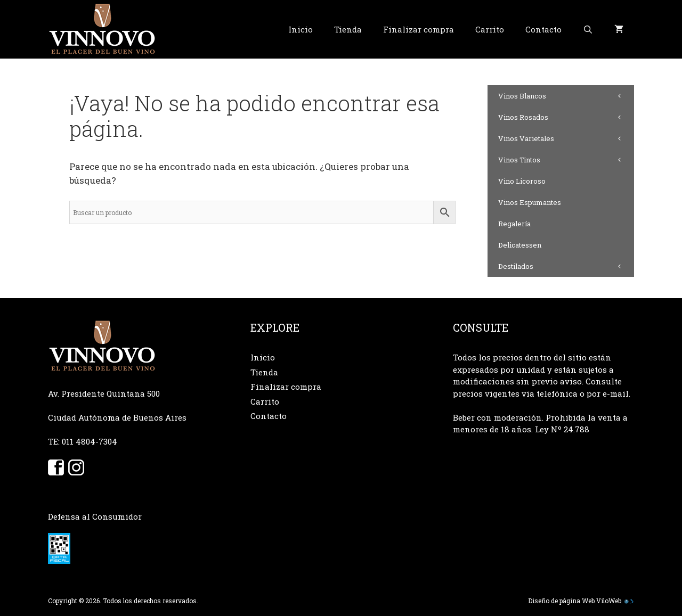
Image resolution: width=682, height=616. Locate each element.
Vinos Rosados (566, 117)
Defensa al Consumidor (95, 516)
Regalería (514, 224)
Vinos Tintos (566, 160)
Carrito (490, 29)
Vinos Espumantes (530, 202)
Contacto (543, 29)
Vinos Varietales (566, 138)
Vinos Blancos (566, 96)
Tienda (348, 29)
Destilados (566, 266)
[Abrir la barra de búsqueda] (588, 29)
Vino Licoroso (522, 181)
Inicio (301, 29)
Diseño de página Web (561, 601)
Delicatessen (520, 245)
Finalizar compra (419, 29)
